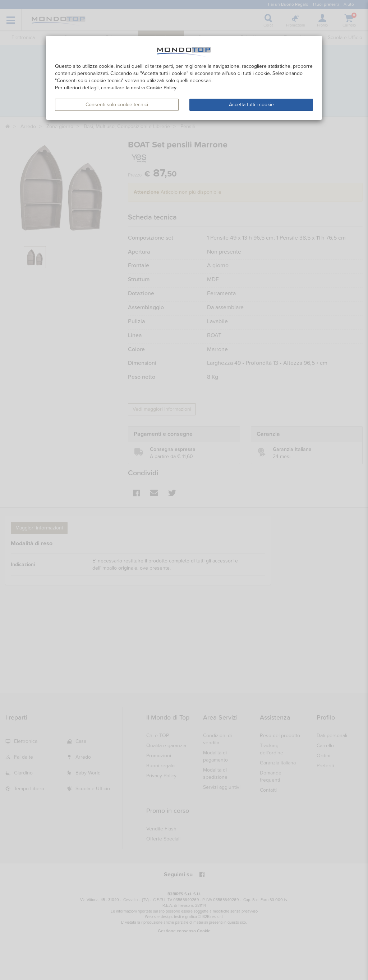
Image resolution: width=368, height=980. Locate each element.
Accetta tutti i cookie (251, 105)
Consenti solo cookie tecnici (117, 105)
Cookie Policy (161, 88)
